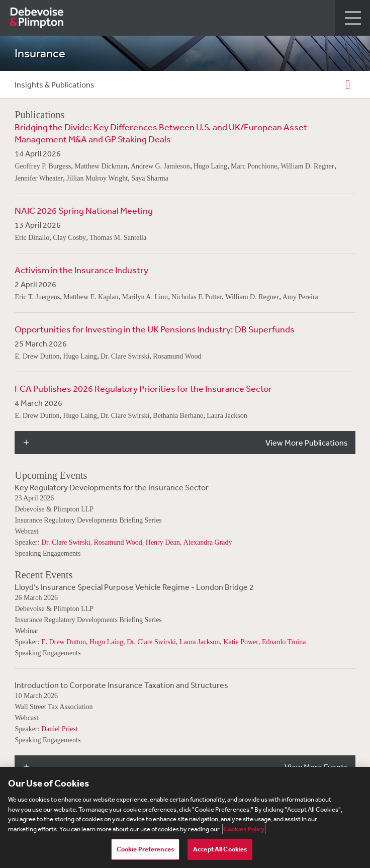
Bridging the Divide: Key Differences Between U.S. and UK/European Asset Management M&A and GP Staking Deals (161, 133)
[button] (352, 18)
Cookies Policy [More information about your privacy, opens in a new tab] (244, 829)
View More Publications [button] (307, 443)
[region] (185, 817)
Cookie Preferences (145, 849)
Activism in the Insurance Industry (81, 270)
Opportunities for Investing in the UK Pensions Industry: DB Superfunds (155, 329)
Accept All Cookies (220, 849)
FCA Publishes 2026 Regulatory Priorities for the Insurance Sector (143, 388)
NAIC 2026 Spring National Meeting (84, 210)
